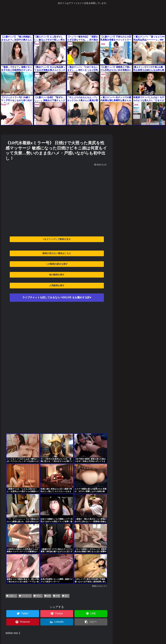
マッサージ (25, 596)
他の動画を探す (57, 275)
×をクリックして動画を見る (57, 239)
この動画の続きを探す (57, 264)
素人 (65, 596)
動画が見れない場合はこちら (57, 253)
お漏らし (11, 596)
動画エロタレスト (158, 128)
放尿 (48, 596)
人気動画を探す (57, 285)
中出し (38, 596)
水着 (56, 596)
